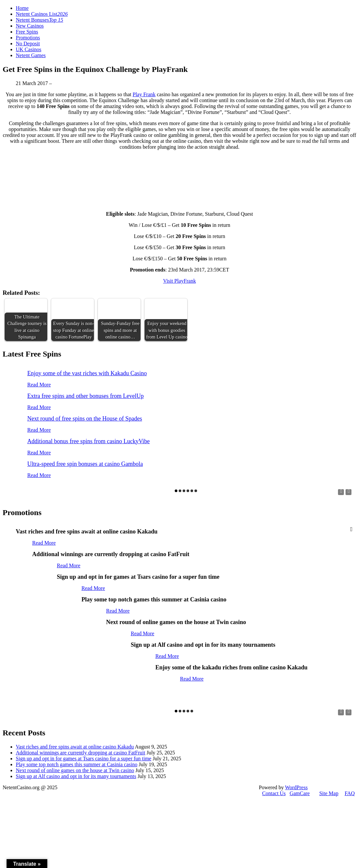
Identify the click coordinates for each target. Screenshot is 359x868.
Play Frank (144, 94)
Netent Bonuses (39, 20)
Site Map (329, 793)
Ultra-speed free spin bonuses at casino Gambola (85, 464)
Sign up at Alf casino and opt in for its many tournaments (76, 776)
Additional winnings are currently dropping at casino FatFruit (80, 753)
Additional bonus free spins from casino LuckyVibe (89, 441)
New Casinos (30, 26)
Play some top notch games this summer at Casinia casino (77, 764)
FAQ (350, 793)
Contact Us (274, 793)
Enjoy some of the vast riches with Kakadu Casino (87, 373)
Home (22, 8)
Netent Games (31, 55)
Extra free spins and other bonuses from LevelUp (85, 396)
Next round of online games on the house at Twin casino (75, 770)
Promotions (28, 38)
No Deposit (28, 43)
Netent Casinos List (42, 14)
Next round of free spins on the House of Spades (85, 419)
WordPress (296, 787)
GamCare (300, 793)
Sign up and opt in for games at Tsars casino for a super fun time (84, 759)
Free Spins (27, 32)
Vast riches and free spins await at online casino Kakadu (75, 747)
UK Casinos (29, 49)
